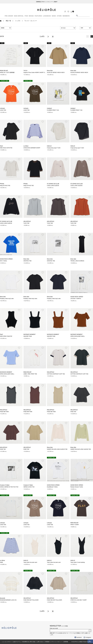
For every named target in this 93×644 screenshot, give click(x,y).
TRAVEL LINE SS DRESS (77, 261)
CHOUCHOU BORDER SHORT (32, 148)
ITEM (26, 16)
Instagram (87, 637)
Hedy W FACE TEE (5, 186)
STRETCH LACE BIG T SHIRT (79, 600)
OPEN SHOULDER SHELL (78, 336)
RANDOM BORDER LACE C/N (8, 600)
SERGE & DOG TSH (29, 487)
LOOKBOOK (47, 16)
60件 (82, 28)
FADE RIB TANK (4, 412)
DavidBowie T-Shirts (52, 487)
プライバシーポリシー (57, 642)
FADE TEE (73, 412)
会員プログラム (17, 642)
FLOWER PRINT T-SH (53, 110)
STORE (59, 16)
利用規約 (47, 642)
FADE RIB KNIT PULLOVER (31, 600)
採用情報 (66, 642)
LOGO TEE (3, 110)
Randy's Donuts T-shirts (77, 487)
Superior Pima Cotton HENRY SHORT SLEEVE (36, 72)
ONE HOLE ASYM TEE (6, 148)
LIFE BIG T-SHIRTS (76, 299)
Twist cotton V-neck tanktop (78, 562)
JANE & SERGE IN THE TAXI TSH (9, 487)
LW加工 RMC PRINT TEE (30, 374)
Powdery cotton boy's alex (7, 299)
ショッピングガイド (7, 642)
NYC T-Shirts (3, 261)
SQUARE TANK (28, 336)
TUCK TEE (26, 223)
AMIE (1, 562)
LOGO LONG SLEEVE (53, 186)
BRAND (31, 16)
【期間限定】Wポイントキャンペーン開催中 (46, 2)
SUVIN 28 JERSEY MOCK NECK (56, 72)
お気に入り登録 (19, 46)
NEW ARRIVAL (19, 16)
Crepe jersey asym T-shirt (54, 148)
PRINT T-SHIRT (75, 525)
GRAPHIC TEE (28, 261)
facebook (78, 637)
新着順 (3, 28)
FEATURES (38, 16)
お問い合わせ (40, 642)
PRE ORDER (9, 16)
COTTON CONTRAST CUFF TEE (56, 374)
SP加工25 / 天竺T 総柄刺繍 (7, 72)
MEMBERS (66, 16)
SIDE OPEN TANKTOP (6, 336)
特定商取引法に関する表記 (29, 642)
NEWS (54, 16)
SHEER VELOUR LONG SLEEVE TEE (57, 449)
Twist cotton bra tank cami (30, 562)
